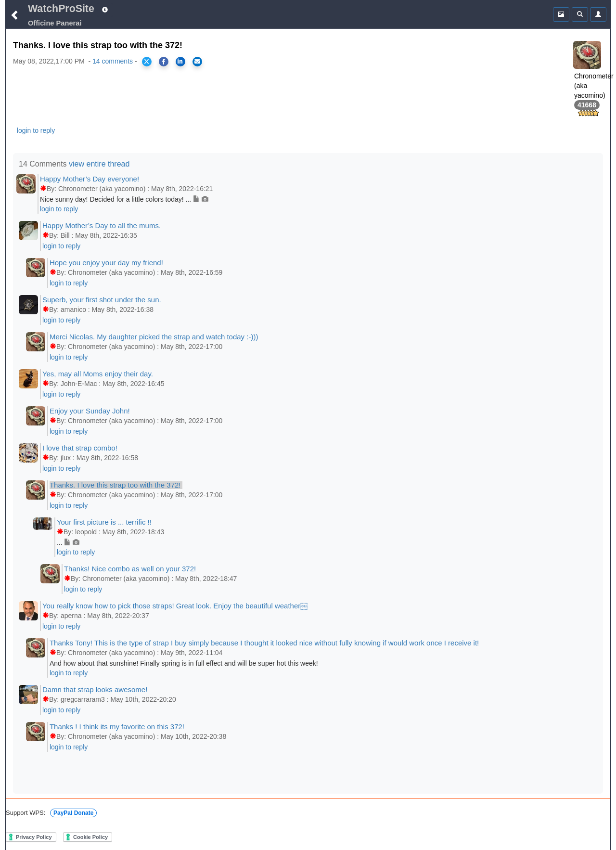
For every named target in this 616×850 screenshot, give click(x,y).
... (68, 542)
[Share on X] (147, 62)
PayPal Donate (73, 813)
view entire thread (99, 164)
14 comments (113, 61)
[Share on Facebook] (164, 62)
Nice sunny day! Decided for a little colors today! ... (124, 199)
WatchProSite (61, 9)
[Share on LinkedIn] (180, 62)
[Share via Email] (197, 62)
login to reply (36, 130)
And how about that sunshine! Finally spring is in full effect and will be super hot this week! (184, 663)
